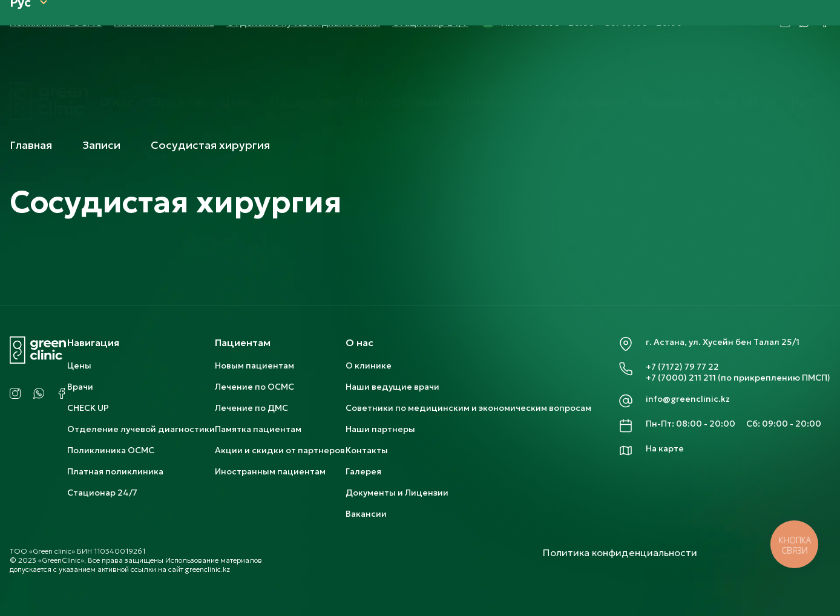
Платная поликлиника (115, 471)
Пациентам (305, 62)
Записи (101, 145)
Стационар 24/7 (102, 493)
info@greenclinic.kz (688, 399)
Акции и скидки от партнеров (280, 450)
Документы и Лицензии (397, 493)
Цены (238, 62)
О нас (116, 62)
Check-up (177, 62)
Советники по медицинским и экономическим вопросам (468, 408)
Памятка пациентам (258, 429)
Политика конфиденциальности (620, 552)
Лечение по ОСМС (254, 387)
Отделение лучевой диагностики (141, 429)
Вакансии (671, 62)
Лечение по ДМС (251, 408)
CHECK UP (88, 408)
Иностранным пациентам (433, 62)
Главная (31, 145)
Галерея (363, 471)
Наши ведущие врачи (392, 387)
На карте (665, 448)
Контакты (745, 62)
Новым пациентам (254, 365)
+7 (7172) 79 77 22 (682, 367)
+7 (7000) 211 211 (681, 378)
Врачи (80, 387)
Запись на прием (576, 62)
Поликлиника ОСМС (111, 450)
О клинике (369, 365)
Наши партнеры (380, 429)
